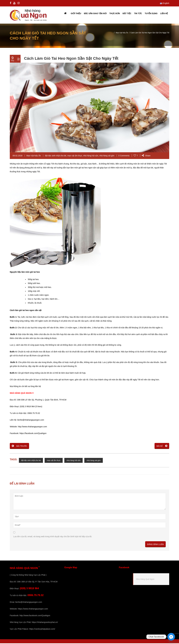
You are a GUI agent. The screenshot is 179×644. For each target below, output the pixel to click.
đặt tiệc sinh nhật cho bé (56, 156)
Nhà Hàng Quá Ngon (145, 580)
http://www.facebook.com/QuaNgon (35, 616)
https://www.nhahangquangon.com (33, 609)
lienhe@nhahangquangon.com (29, 603)
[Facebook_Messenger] (171, 637)
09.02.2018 (17, 156)
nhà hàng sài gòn (107, 156)
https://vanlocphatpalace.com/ (42, 630)
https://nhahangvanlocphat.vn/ (45, 623)
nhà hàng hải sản (91, 156)
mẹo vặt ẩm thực (75, 156)
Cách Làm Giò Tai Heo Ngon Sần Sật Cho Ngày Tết (71, 59)
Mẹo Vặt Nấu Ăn (122, 33)
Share (146, 156)
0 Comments (124, 156)
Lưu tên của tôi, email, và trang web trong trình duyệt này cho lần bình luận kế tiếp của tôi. (53, 537)
